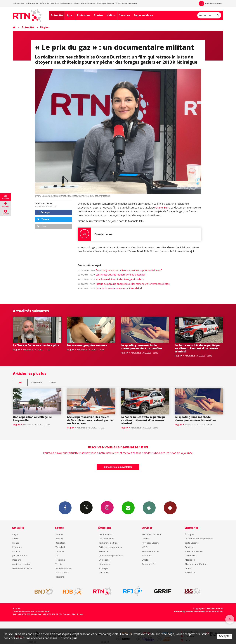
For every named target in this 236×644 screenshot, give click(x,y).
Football (59, 534)
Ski (57, 556)
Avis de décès (148, 564)
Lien (42, 227)
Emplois (55, 3)
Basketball (60, 543)
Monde (16, 543)
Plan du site (78, 614)
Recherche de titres (109, 543)
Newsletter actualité (22, 568)
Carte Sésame (88, 3)
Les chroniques (106, 539)
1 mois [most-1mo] (52, 382)
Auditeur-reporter (210, 4)
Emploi (145, 560)
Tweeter (44, 219)
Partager (44, 212)
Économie (17, 547)
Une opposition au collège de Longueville (32, 419)
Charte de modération (196, 564)
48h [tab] (20, 382)
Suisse (15, 539)
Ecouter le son (96, 234)
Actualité (57, 15)
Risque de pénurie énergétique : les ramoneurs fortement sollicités (124, 284)
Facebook (65, 508)
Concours (103, 572)
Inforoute (45, 3)
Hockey (59, 539)
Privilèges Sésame (106, 3)
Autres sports (62, 572)
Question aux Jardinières (111, 556)
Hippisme (60, 560)
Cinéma (146, 539)
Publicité (189, 547)
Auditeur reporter (21, 564)
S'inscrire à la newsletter (118, 467)
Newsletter (190, 572)
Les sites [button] (19, 3)
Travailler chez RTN (194, 551)
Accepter (225, 636)
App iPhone (149, 508)
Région (45, 27)
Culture (16, 551)
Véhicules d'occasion (126, 3)
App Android (170, 508)
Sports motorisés (64, 568)
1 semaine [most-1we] (36, 382)
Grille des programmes (110, 547)
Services (125, 15)
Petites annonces (150, 551)
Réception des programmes (199, 539)
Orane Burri (162, 208)
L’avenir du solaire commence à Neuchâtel (110, 288)
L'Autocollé (104, 560)
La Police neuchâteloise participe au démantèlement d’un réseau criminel (197, 348)
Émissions (84, 15)
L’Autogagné (105, 564)
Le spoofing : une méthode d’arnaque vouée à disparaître (141, 347)
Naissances (66, 3)
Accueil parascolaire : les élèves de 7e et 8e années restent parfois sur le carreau (90, 420)
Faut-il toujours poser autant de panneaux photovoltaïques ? (120, 270)
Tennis (59, 564)
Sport (70, 15)
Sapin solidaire (143, 15)
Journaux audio (20, 556)
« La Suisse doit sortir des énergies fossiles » (111, 279)
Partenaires (191, 556)
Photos (99, 15)
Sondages (103, 568)
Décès (77, 3)
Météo (145, 547)
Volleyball (60, 547)
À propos (189, 534)
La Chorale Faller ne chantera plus (36, 345)
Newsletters (128, 508)
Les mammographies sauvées (87, 345)
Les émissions (105, 534)
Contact (189, 568)
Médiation (190, 560)
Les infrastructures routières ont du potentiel (111, 275)
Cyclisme (60, 551)
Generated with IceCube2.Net (209, 611)
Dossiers (17, 560)
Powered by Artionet (184, 611)
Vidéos (111, 15)
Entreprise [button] (32, 3)
